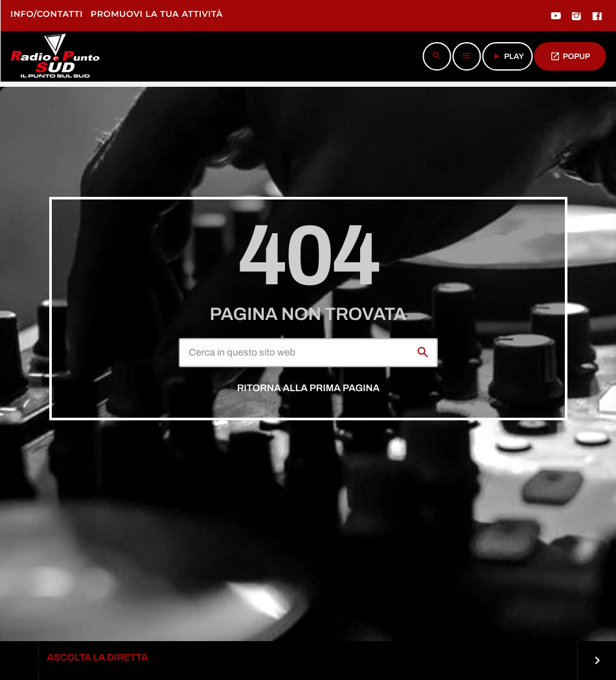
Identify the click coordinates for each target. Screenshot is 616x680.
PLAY (508, 56)
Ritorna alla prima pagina (308, 389)
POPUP (570, 56)
